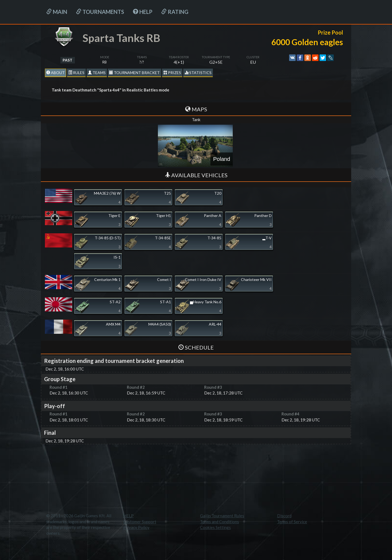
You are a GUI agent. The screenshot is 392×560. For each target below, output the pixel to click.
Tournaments (100, 12)
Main (57, 12)
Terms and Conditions (220, 522)
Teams (97, 73)
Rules (76, 73)
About (56, 73)
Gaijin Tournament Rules (222, 516)
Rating (175, 12)
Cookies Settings (215, 527)
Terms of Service (292, 522)
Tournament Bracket (134, 73)
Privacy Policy (136, 527)
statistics (198, 73)
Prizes (172, 73)
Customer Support (140, 522)
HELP (143, 12)
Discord (284, 516)
